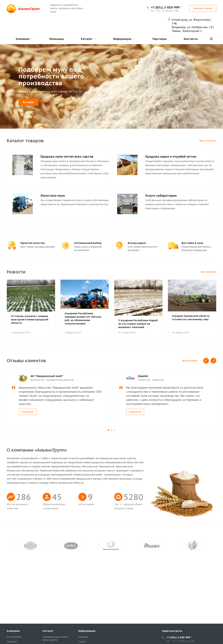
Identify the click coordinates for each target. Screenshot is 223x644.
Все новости (208, 272)
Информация (124, 39)
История (12, 642)
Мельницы (57, 39)
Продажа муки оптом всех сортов (55, 638)
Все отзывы (190, 361)
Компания (24, 39)
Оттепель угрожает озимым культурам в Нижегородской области (30, 319)
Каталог (88, 39)
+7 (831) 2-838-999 (165, 7)
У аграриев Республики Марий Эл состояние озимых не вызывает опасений (138, 324)
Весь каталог (208, 141)
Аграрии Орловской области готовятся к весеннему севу (191, 318)
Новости (83, 637)
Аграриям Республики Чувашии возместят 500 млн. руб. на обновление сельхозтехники (83, 318)
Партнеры (160, 39)
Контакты (191, 39)
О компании (14, 637)
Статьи (82, 642)
